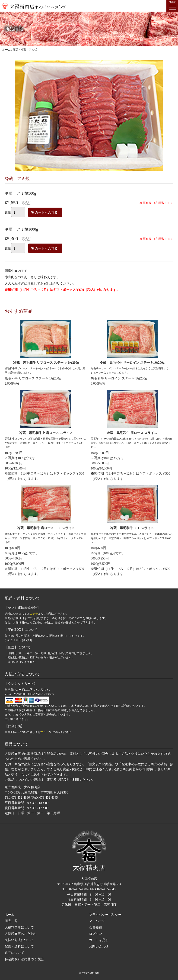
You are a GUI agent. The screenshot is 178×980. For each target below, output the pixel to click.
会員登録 (95, 927)
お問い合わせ (99, 946)
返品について (14, 953)
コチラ (34, 614)
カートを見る (99, 940)
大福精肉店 (89, 851)
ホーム (10, 915)
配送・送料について (19, 946)
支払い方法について (19, 940)
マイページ (97, 921)
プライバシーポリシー (105, 915)
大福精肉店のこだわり (21, 934)
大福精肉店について (19, 927)
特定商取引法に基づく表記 (24, 959)
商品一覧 (11, 921)
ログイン (95, 934)
